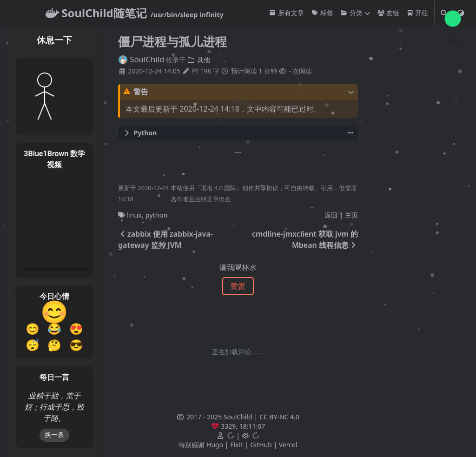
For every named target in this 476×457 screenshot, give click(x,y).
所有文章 (287, 13)
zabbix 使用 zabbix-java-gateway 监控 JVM (165, 239)
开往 (418, 13)
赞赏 (238, 286)
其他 (199, 60)
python (157, 215)
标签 (322, 13)
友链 (388, 13)
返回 (331, 215)
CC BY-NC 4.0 (279, 417)
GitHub (261, 445)
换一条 (54, 435)
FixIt (237, 445)
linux (134, 215)
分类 (352, 13)
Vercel (288, 445)
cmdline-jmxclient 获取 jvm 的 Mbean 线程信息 (305, 239)
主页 (351, 215)
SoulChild (141, 59)
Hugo (215, 445)
